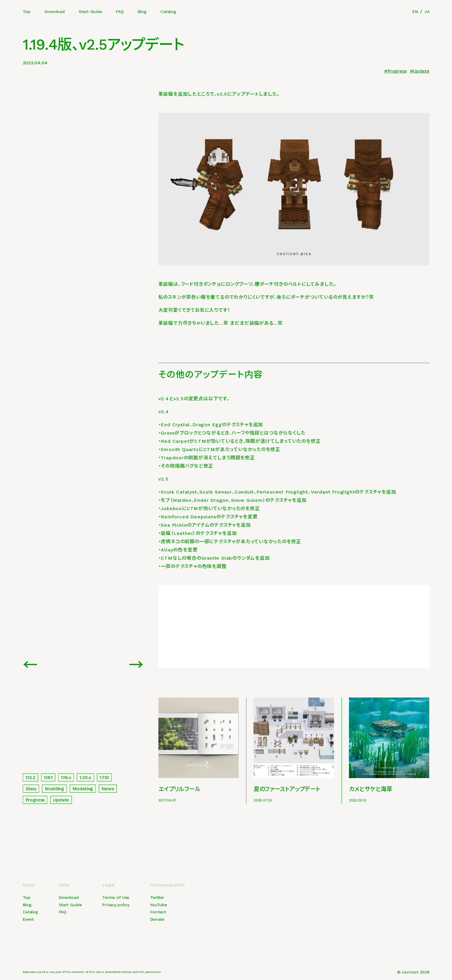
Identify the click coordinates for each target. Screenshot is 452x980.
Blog (142, 12)
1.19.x (66, 777)
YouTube (158, 905)
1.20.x (85, 777)
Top (27, 12)
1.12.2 (30, 777)
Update (421, 71)
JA (427, 12)
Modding (54, 789)
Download (55, 12)
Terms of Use (116, 897)
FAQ (119, 12)
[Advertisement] (294, 627)
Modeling (83, 789)
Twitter (157, 897)
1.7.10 (104, 777)
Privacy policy (116, 905)
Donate (157, 919)
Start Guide (90, 12)
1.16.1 (48, 777)
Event (28, 919)
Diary (31, 789)
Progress (397, 71)
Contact (158, 912)
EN (415, 12)
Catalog (168, 12)
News (108, 789)
